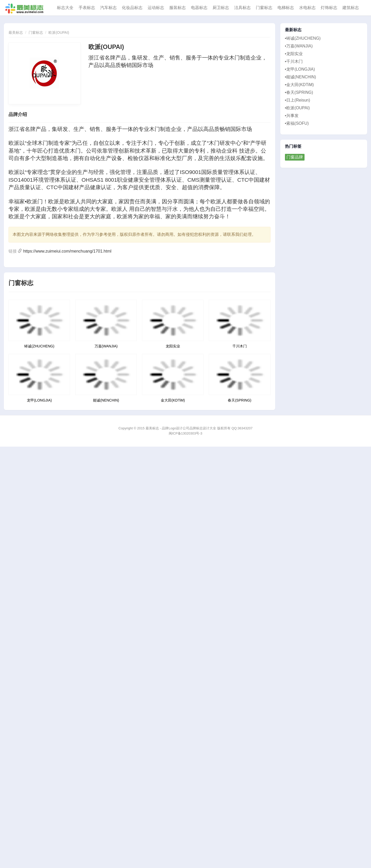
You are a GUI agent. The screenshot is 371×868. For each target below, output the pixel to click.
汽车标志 (108, 8)
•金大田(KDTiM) (300, 85)
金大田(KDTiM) (173, 400)
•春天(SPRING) (299, 92)
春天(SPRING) (239, 400)
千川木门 (240, 346)
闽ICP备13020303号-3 (185, 433)
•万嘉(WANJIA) (299, 46)
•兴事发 (292, 116)
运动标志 (156, 8)
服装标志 (178, 8)
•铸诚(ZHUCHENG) (303, 38)
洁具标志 (242, 8)
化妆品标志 (132, 8)
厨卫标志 (221, 8)
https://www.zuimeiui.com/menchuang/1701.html (67, 251)
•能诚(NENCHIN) (301, 77)
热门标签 (293, 146)
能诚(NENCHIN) (106, 400)
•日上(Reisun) (298, 100)
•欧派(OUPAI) (297, 108)
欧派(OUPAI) (59, 32)
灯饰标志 (329, 8)
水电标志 (307, 8)
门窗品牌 (295, 157)
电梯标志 (286, 8)
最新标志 (293, 30)
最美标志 (16, 32)
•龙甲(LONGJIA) (300, 69)
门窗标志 (264, 8)
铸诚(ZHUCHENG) (39, 346)
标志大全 (65, 8)
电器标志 (199, 8)
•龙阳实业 (294, 54)
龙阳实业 (173, 346)
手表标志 (87, 8)
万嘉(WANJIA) (106, 346)
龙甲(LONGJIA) (39, 400)
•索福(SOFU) (297, 123)
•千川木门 (294, 61)
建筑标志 (351, 8)
